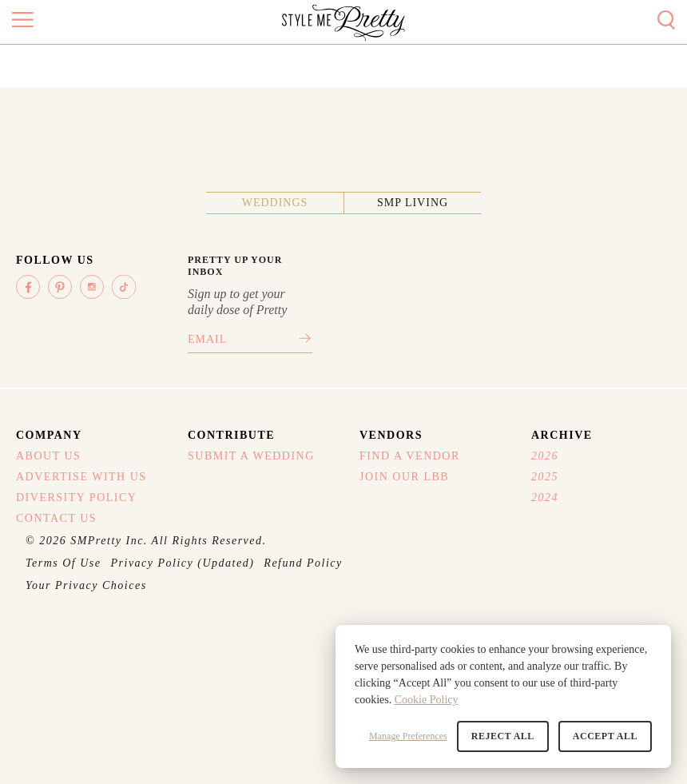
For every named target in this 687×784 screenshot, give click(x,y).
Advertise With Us (81, 477)
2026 (545, 456)
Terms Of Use (64, 563)
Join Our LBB (404, 477)
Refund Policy (303, 563)
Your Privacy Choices (86, 585)
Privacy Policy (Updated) (183, 563)
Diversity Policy (76, 497)
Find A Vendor (410, 456)
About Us (48, 456)
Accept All (605, 736)
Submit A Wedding (251, 456)
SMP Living (413, 203)
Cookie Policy (427, 700)
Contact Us (56, 518)
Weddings (275, 203)
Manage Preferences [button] (408, 736)
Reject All (503, 736)
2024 (545, 497)
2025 (545, 477)
